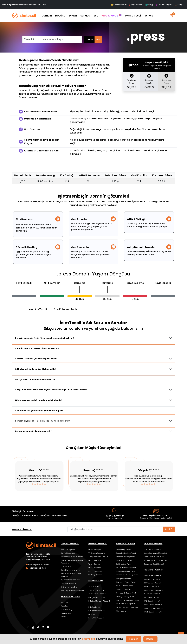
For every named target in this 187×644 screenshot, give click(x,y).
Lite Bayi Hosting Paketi (125, 597)
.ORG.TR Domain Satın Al (153, 608)
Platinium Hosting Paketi (126, 568)
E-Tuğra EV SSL (94, 607)
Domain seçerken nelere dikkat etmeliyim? (37, 348)
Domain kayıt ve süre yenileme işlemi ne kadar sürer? (43, 421)
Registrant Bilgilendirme (70, 580)
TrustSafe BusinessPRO (98, 594)
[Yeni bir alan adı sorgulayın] (52, 39)
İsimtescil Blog (66, 610)
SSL (96, 16)
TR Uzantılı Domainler (97, 553)
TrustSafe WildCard (96, 590)
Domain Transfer (95, 560)
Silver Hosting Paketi (124, 560)
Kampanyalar (119, 5)
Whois (149, 16)
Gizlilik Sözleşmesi (68, 553)
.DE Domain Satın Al (152, 597)
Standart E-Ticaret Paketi (126, 582)
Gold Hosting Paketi (124, 564)
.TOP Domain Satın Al (152, 594)
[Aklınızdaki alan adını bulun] (115, 529)
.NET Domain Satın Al (152, 579)
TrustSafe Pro (94, 587)
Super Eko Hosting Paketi (126, 553)
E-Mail (73, 16)
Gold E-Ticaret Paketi (124, 589)
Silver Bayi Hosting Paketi (126, 604)
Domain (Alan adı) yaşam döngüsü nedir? (36, 359)
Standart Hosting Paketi (126, 557)
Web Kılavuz (111, 15)
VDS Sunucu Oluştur (152, 550)
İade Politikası (66, 566)
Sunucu (85, 16)
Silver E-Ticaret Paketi (124, 586)
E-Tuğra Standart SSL (97, 597)
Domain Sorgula (95, 550)
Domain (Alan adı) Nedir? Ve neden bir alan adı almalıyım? (45, 338)
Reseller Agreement (68, 583)
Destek (63, 617)
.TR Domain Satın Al (152, 587)
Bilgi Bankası (135, 5)
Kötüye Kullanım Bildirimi (71, 587)
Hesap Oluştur (164, 5)
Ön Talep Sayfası (95, 575)
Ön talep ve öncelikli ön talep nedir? (33, 431)
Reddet (150, 639)
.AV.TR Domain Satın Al (153, 612)
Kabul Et (134, 639)
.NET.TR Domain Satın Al (153, 605)
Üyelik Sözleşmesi (68, 550)
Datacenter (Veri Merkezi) (154, 564)
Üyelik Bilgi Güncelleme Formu (73, 591)
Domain (47, 16)
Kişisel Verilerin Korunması (71, 570)
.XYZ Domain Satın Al (152, 601)
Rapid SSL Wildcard (96, 618)
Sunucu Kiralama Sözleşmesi (156, 560)
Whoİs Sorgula (94, 564)
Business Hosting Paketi (126, 571)
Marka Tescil (133, 16)
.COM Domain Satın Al (153, 576)
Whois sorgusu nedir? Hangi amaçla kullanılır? (39, 400)
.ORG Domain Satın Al (152, 583)
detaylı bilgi (89, 639)
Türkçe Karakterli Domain (98, 557)
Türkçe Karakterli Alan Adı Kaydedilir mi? (36, 379)
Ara (98, 39)
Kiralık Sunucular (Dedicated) (156, 553)
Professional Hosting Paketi (127, 575)
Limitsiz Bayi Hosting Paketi (127, 607)
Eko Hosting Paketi (123, 550)
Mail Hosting (121, 611)
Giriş (178, 5)
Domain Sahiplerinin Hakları (72, 557)
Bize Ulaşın (65, 606)
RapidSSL (92, 614)
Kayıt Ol (169, 529)
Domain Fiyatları (95, 568)
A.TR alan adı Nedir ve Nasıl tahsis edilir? (36, 369)
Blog (149, 5)
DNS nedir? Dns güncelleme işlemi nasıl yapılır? (39, 410)
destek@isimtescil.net (156, 515)
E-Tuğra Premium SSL (97, 611)
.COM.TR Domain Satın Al (154, 590)
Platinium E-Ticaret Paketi (126, 593)
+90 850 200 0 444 (38, 5)
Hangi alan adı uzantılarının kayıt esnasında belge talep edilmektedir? (51, 390)
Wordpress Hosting (124, 578)
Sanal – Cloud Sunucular (154, 557)
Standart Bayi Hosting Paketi (127, 600)
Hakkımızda (65, 602)
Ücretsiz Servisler (95, 571)
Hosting (60, 16)
